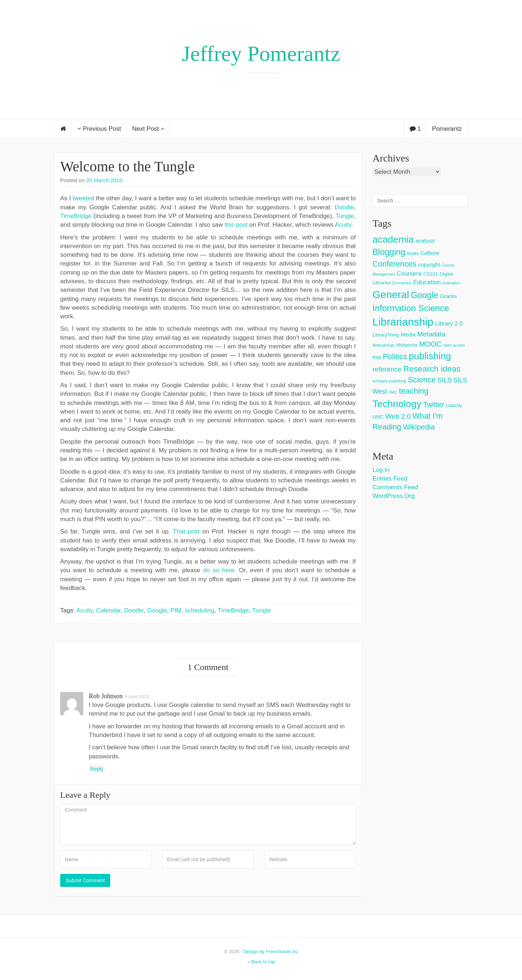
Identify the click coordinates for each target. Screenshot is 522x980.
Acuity (343, 225)
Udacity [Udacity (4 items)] (454, 405)
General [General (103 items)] (391, 294)
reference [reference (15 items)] (387, 369)
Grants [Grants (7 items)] (449, 296)
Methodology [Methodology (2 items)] (384, 345)
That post (186, 531)
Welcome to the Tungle (127, 166)
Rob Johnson (106, 696)
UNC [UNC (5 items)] (378, 417)
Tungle (345, 216)
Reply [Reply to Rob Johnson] (97, 769)
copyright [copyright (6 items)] (429, 265)
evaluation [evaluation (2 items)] (451, 283)
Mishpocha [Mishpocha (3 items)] (407, 345)
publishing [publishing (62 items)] (430, 356)
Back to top (261, 962)
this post (236, 225)
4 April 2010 (137, 697)
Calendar (108, 610)
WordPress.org (394, 496)
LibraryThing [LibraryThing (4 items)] (386, 335)
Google (157, 610)
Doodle (344, 207)
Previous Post (99, 129)
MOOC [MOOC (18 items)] (430, 344)
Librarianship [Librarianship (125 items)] (403, 322)
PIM (176, 610)
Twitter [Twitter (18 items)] (434, 405)
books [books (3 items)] (413, 254)
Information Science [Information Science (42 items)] (411, 308)
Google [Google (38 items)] (424, 295)
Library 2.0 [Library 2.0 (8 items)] (449, 323)
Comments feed (395, 487)
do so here (219, 570)
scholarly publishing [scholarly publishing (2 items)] (390, 381)
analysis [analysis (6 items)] (425, 241)
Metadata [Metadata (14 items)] (431, 334)
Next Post (148, 129)
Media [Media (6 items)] (408, 334)
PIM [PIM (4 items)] (377, 358)
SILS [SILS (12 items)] (445, 380)
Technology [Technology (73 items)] (397, 404)
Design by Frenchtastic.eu (271, 952)
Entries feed (390, 479)
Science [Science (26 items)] (422, 380)
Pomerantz (447, 129)
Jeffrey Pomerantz (261, 54)
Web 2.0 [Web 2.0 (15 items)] (398, 416)
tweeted (83, 198)
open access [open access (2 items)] (454, 345)
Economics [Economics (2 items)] (402, 283)
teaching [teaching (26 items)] (414, 391)
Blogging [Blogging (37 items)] (389, 252)
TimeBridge (76, 216)
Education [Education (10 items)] (427, 282)
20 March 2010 (104, 180)
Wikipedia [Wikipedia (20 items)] (419, 427)
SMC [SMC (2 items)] (393, 392)
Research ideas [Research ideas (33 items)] (432, 369)
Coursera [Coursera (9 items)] (409, 274)
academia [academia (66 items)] (393, 239)
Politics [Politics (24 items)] (395, 357)
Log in (381, 470)
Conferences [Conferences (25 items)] (395, 264)
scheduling (200, 610)
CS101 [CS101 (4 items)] (431, 274)
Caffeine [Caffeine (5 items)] (430, 253)
